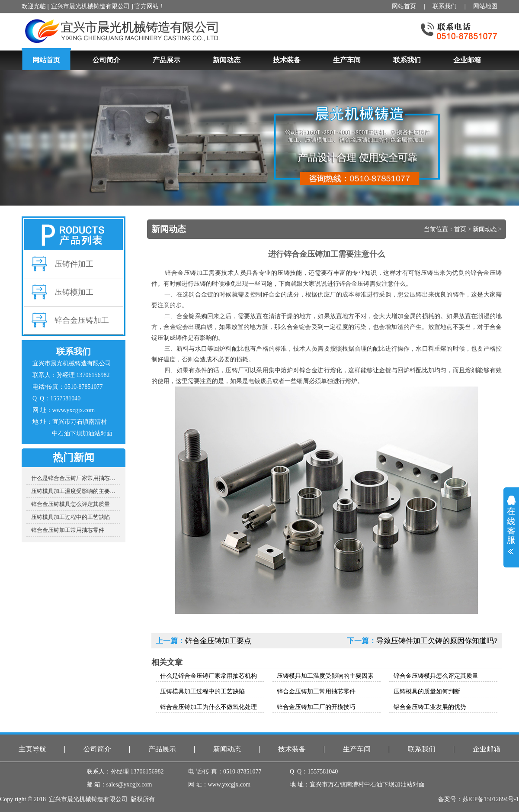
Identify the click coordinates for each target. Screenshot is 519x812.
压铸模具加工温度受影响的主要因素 (76, 491)
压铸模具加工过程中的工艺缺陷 (70, 517)
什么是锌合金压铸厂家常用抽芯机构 (76, 478)
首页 (460, 229)
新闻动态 (485, 229)
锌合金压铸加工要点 (218, 641)
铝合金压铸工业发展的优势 (430, 707)
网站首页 (404, 6)
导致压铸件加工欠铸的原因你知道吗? (437, 641)
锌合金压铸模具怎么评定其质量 (70, 504)
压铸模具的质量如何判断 (427, 691)
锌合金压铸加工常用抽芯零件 (68, 530)
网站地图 (485, 6)
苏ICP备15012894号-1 (491, 799)
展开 (511, 525)
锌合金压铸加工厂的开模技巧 (316, 707)
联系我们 (445, 6)
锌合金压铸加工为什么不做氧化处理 (208, 707)
